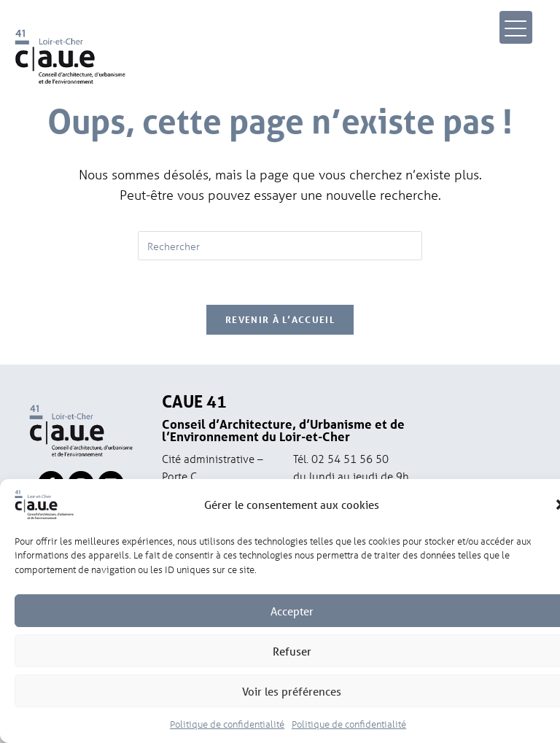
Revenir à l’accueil (280, 319)
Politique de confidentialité (227, 729)
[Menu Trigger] (516, 27)
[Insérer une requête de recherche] (280, 246)
